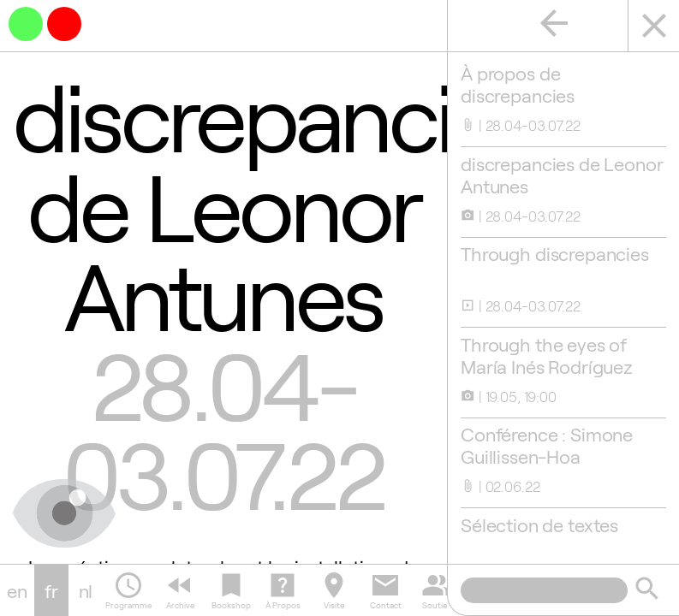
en (17, 590)
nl (86, 590)
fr (51, 590)
